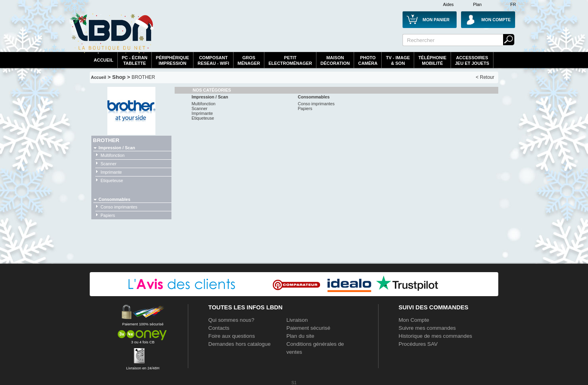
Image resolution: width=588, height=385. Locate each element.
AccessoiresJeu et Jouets (472, 60)
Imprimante (111, 172)
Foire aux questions (232, 336)
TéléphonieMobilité (432, 60)
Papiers (108, 215)
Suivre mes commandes (427, 328)
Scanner (109, 164)
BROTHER (144, 77)
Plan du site (300, 336)
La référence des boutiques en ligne (112, 33)
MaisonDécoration (335, 60)
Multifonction (113, 155)
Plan (477, 4)
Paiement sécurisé (308, 328)
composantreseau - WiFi (213, 60)
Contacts (219, 328)
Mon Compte (414, 320)
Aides (448, 4)
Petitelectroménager (290, 60)
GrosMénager (249, 60)
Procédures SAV (418, 344)
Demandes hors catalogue (240, 344)
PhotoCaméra (368, 60)
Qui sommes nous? (231, 320)
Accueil (104, 60)
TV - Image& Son (398, 60)
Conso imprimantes (119, 207)
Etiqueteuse (112, 180)
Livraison (297, 320)
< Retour (485, 77)
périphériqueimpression (172, 60)
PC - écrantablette (135, 60)
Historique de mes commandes (435, 336)
